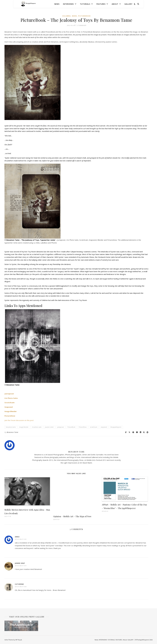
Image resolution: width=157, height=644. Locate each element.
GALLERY (128, 4)
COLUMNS (66, 16)
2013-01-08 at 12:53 (21, 539)
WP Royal (19, 640)
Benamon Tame (13, 432)
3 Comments (81, 25)
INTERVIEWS (68, 4)
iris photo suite (37, 427)
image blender (24, 427)
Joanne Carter (49, 427)
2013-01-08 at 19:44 (21, 587)
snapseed (104, 427)
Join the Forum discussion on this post (19, 420)
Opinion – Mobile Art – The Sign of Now (72, 516)
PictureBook (84, 16)
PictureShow (83, 427)
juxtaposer (61, 427)
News (57, 4)
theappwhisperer (116, 427)
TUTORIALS (85, 4)
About (115, 4)
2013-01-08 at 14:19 (21, 566)
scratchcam (94, 427)
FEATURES (101, 4)
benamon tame (11, 427)
